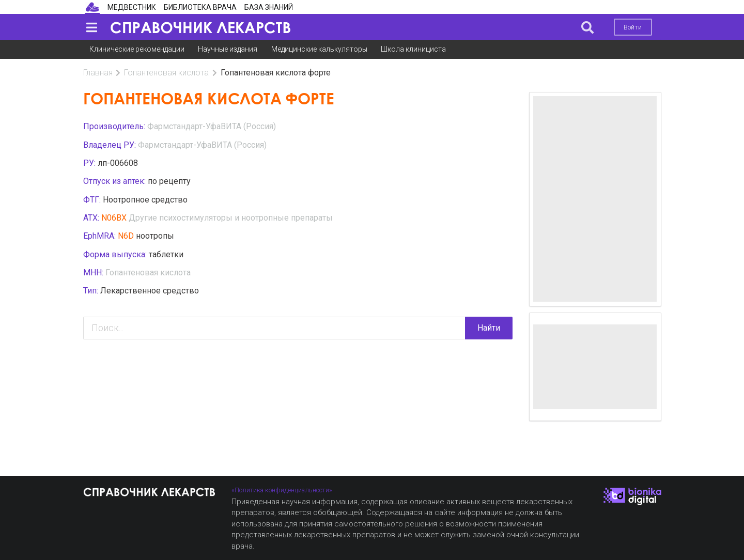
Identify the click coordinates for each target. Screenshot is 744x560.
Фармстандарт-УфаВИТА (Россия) (212, 126)
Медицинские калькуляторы (319, 49)
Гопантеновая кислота (166, 73)
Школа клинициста (413, 49)
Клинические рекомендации (137, 49)
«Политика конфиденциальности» (282, 490)
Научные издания (228, 49)
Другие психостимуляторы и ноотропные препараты (231, 218)
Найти (489, 328)
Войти (633, 27)
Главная (98, 73)
